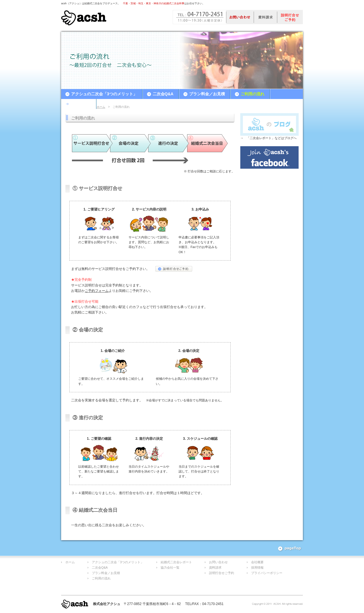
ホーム (101, 107)
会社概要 (257, 562)
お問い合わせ (218, 562)
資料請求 (215, 567)
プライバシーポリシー (267, 573)
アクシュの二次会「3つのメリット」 (104, 94)
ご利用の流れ (253, 94)
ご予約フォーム (97, 291)
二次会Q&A (163, 94)
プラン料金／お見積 (207, 94)
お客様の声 (81, 104)
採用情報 (257, 567)
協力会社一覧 (170, 567)
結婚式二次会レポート (176, 562)
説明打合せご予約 (222, 573)
